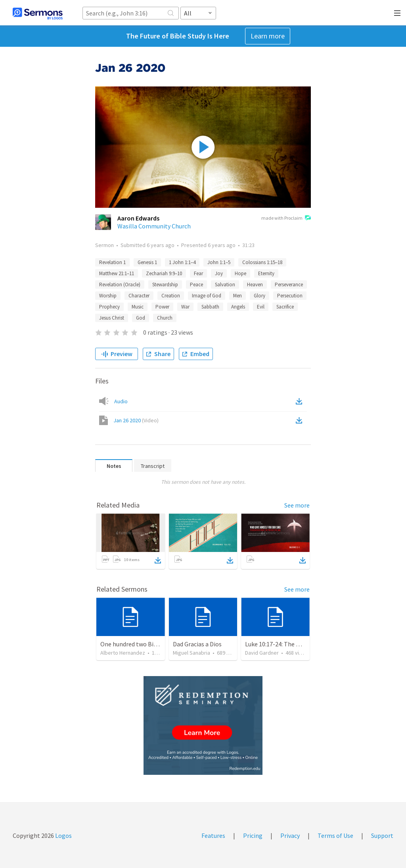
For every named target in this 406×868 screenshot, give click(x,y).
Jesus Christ (112, 318)
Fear (198, 273)
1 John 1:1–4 (182, 262)
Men (237, 296)
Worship (108, 296)
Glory (259, 296)
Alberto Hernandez (123, 653)
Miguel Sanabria (192, 653)
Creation (171, 296)
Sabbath (210, 307)
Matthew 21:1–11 (117, 273)
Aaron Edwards (138, 218)
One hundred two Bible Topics (141, 644)
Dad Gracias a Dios (197, 644)
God (141, 318)
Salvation (225, 285)
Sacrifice (285, 307)
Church (165, 318)
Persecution (290, 296)
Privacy (290, 835)
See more (297, 505)
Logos (63, 835)
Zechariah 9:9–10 (164, 273)
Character (139, 296)
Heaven (255, 285)
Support (382, 835)
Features (213, 835)
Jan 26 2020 (136, 420)
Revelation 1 (112, 262)
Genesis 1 (147, 262)
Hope (240, 273)
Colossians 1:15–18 (262, 262)
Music (138, 307)
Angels (238, 307)
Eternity (266, 273)
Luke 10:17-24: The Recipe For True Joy (297, 644)
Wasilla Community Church (154, 226)
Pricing (253, 835)
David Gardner (262, 653)
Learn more (268, 36)
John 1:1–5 (219, 262)
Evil (261, 307)
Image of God (207, 296)
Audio (121, 401)
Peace (196, 285)
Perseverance (289, 285)
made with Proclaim (286, 218)
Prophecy (109, 307)
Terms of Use (335, 835)
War (185, 307)
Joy (219, 273)
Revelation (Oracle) (120, 285)
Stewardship (165, 285)
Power (162, 307)
